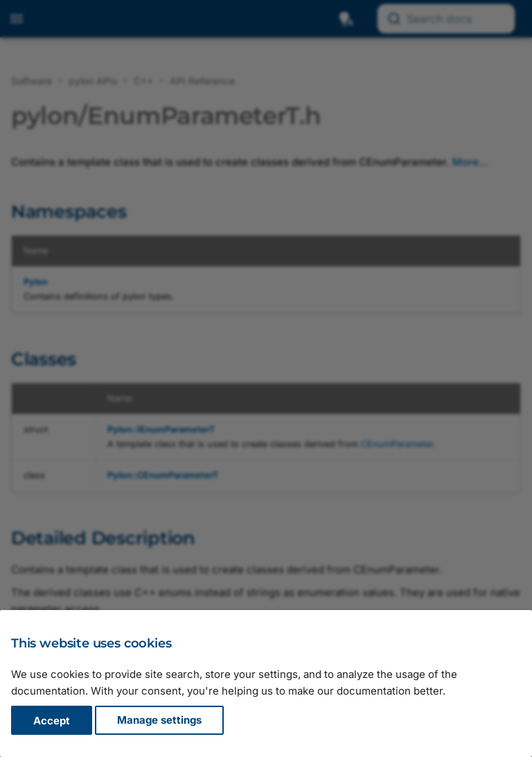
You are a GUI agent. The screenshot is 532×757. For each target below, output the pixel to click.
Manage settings (159, 721)
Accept (52, 721)
